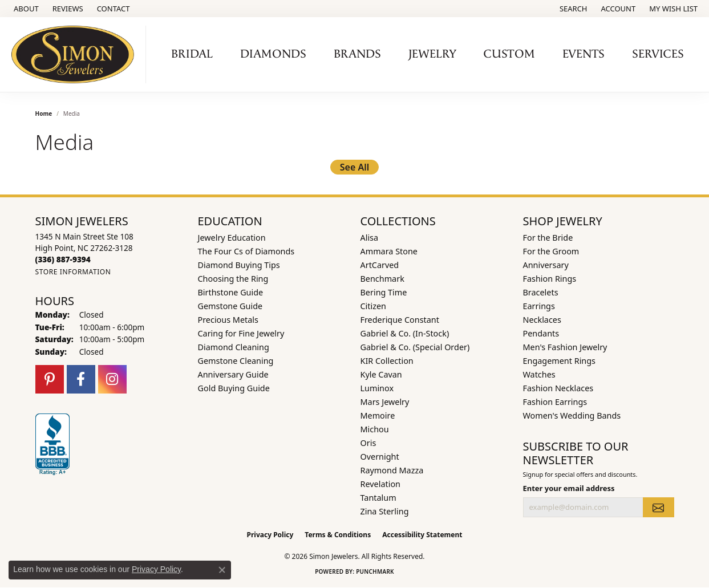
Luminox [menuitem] (377, 388)
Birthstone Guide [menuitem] (231, 292)
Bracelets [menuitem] (541, 292)
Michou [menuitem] (375, 429)
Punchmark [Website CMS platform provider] (375, 571)
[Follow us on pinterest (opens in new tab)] (50, 379)
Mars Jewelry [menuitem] (385, 402)
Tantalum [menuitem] (378, 498)
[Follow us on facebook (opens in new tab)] (81, 379)
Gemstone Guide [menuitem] (230, 306)
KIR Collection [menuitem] (387, 361)
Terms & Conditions (338, 535)
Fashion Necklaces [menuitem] (558, 388)
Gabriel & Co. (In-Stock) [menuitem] (405, 333)
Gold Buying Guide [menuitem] (234, 388)
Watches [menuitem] (539, 374)
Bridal (192, 54)
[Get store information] (73, 272)
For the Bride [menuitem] (548, 238)
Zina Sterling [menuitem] (385, 511)
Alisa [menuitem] (370, 238)
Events (584, 54)
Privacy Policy (270, 535)
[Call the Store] (63, 259)
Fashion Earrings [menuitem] (555, 402)
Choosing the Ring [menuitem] (233, 279)
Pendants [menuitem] (541, 333)
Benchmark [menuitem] (382, 279)
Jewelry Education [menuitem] (232, 238)
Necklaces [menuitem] (542, 320)
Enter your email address (569, 488)
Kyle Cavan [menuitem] (381, 374)
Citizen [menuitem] (374, 306)
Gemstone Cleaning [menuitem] (236, 361)
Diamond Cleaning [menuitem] (234, 347)
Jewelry (432, 54)
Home (44, 113)
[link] (25, 9)
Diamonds (273, 54)
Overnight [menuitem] (380, 457)
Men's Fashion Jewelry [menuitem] (565, 347)
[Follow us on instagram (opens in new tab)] (112, 379)
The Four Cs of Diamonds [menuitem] (246, 251)
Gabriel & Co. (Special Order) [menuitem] (415, 347)
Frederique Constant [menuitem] (400, 320)
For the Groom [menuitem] (551, 251)
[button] (572, 9)
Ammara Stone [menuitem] (389, 251)
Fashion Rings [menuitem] (550, 279)
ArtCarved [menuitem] (380, 265)
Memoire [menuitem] (378, 415)
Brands (357, 54)
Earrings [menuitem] (539, 306)
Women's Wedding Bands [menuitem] (572, 415)
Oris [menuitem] (368, 443)
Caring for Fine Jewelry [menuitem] (241, 333)
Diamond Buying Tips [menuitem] (239, 265)
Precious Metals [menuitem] (228, 320)
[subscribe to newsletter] (658, 507)
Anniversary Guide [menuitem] (233, 374)
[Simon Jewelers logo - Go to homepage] (76, 54)
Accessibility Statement (422, 535)
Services (658, 54)
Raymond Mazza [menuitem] (392, 470)
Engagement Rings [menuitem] (560, 361)
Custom (509, 54)
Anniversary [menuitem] (546, 265)
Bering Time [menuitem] (384, 292)
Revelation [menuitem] (381, 484)
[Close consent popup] (222, 570)
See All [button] (355, 167)
